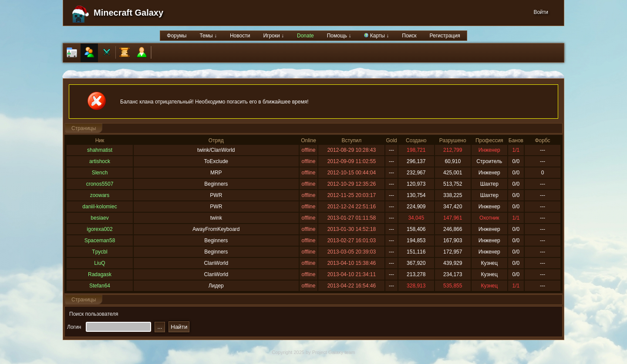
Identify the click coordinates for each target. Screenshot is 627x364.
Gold (391, 140)
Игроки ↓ (273, 36)
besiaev (99, 218)
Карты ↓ (376, 36)
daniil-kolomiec (99, 207)
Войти (541, 12)
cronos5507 (100, 184)
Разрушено (453, 140)
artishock (100, 161)
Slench (100, 173)
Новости (240, 36)
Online (308, 140)
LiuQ (99, 263)
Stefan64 (100, 286)
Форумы (177, 36)
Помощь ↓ (339, 36)
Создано (416, 140)
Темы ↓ (208, 36)
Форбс (542, 140)
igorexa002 (99, 229)
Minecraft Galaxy (128, 13)
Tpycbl (99, 252)
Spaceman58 (100, 240)
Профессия (489, 140)
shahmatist (100, 150)
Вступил (351, 140)
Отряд (216, 140)
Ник (100, 140)
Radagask (100, 274)
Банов (516, 140)
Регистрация (445, 36)
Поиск (409, 36)
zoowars (100, 195)
